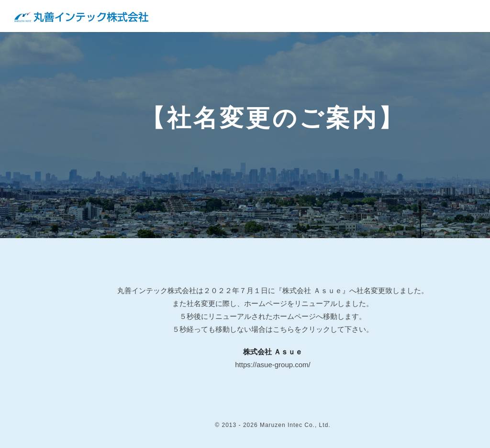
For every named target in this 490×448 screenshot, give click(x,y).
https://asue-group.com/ (273, 365)
